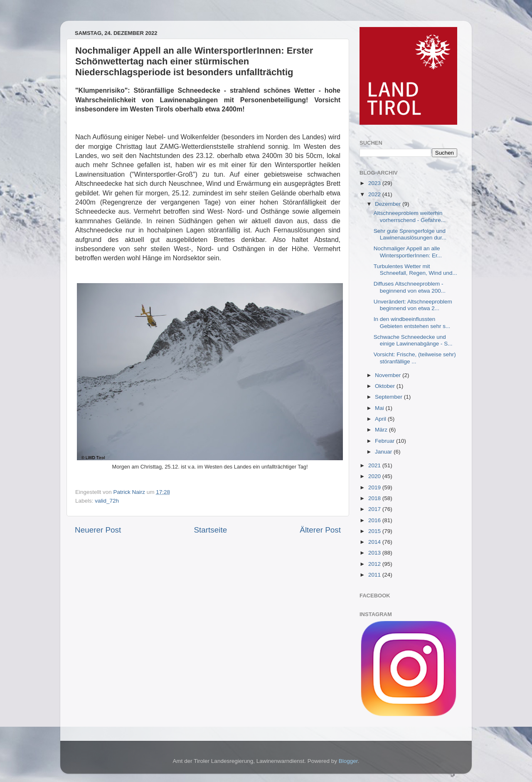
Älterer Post (320, 530)
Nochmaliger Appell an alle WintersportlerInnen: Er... (408, 252)
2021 (375, 465)
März (382, 430)
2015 (375, 531)
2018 (375, 498)
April (381, 419)
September (389, 397)
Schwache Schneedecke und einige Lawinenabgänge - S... (413, 340)
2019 (375, 487)
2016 (375, 520)
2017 (375, 509)
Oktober (386, 386)
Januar (384, 452)
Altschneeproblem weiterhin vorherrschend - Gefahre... (410, 216)
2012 (375, 564)
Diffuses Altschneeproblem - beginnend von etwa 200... (410, 287)
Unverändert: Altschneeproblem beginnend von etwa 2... (413, 305)
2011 (375, 575)
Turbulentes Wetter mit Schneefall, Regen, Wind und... (415, 270)
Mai (380, 408)
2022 (375, 194)
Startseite (210, 530)
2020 (375, 476)
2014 (375, 542)
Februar (385, 441)
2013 (375, 553)
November (389, 375)
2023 (375, 183)
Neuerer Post (98, 530)
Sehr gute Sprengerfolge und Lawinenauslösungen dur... (410, 234)
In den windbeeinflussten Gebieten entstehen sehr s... (412, 322)
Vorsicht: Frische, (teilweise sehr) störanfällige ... (415, 358)
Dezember (389, 204)
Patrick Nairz (130, 492)
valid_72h (107, 501)
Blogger (348, 761)
